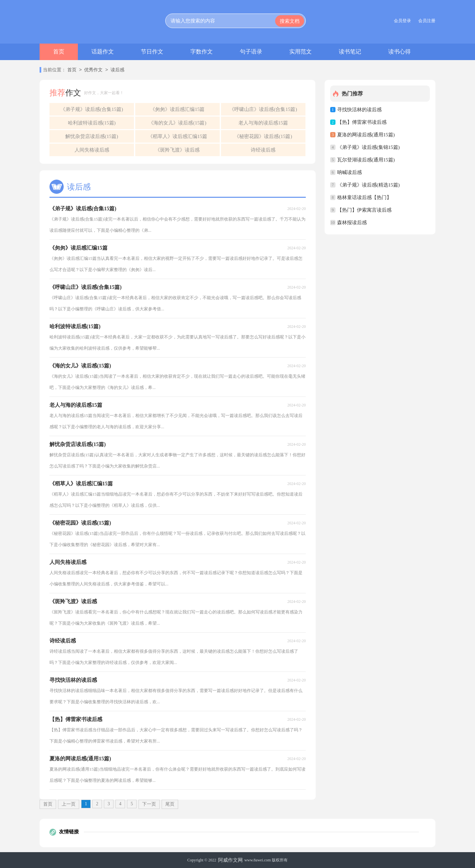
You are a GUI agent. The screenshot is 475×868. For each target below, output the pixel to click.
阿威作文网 (230, 860)
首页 (59, 52)
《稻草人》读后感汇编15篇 (177, 136)
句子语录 (251, 52)
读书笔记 (350, 52)
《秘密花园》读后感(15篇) (263, 136)
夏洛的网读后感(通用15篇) (366, 135)
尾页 (170, 804)
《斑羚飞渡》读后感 (177, 150)
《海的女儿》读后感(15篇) (177, 123)
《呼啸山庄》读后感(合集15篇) (263, 109)
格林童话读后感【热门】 (364, 197)
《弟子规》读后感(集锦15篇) (368, 147)
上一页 (69, 804)
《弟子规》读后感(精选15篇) (368, 185)
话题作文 (103, 52)
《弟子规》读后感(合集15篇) (92, 109)
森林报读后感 (352, 223)
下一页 (149, 804)
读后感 (117, 70)
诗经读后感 (263, 150)
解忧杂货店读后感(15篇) (92, 136)
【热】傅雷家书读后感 (362, 122)
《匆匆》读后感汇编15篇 (177, 109)
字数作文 (202, 52)
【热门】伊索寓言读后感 (364, 210)
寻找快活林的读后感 (359, 110)
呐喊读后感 (349, 172)
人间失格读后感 (92, 150)
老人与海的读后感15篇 (263, 123)
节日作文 (152, 52)
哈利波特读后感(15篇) (92, 123)
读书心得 (399, 52)
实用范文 (301, 52)
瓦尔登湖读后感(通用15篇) (366, 160)
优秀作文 (93, 70)
